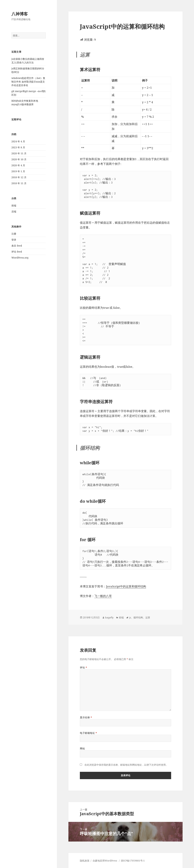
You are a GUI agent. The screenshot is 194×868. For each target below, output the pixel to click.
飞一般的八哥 (103, 596)
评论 (83, 667)
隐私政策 (85, 861)
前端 (14, 205)
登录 (14, 240)
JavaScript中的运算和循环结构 (126, 586)
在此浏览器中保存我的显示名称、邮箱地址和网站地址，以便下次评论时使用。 (126, 765)
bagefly (109, 617)
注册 (14, 234)
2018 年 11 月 (19, 183)
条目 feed (17, 246)
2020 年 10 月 (19, 159)
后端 (14, 211)
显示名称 (86, 717)
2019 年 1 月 (18, 171)
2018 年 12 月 (19, 177)
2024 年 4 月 (18, 141)
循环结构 (138, 617)
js (130, 617)
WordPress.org (20, 258)
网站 (82, 748)
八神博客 (20, 14)
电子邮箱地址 (88, 733)
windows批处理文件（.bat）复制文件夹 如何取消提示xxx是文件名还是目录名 (28, 82)
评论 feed (17, 252)
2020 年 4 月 (18, 165)
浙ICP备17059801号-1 (133, 861)
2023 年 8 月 (18, 147)
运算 (148, 617)
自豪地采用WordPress (105, 861)
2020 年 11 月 (19, 153)
